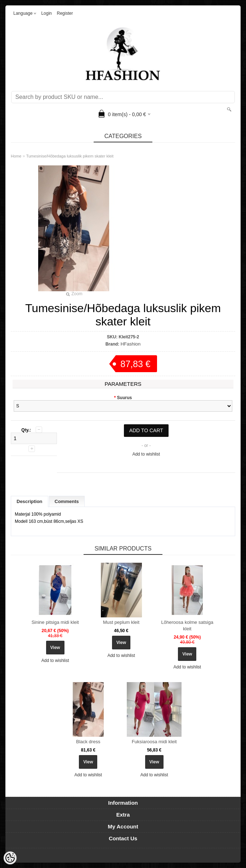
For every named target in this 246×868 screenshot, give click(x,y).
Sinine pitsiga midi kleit (55, 622)
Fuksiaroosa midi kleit (154, 742)
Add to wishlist (146, 454)
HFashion (131, 344)
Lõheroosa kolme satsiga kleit (187, 625)
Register (65, 13)
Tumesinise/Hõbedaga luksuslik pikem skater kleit (70, 156)
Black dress (88, 742)
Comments (67, 501)
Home (16, 156)
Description (30, 501)
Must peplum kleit (121, 622)
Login (46, 13)
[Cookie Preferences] (10, 858)
